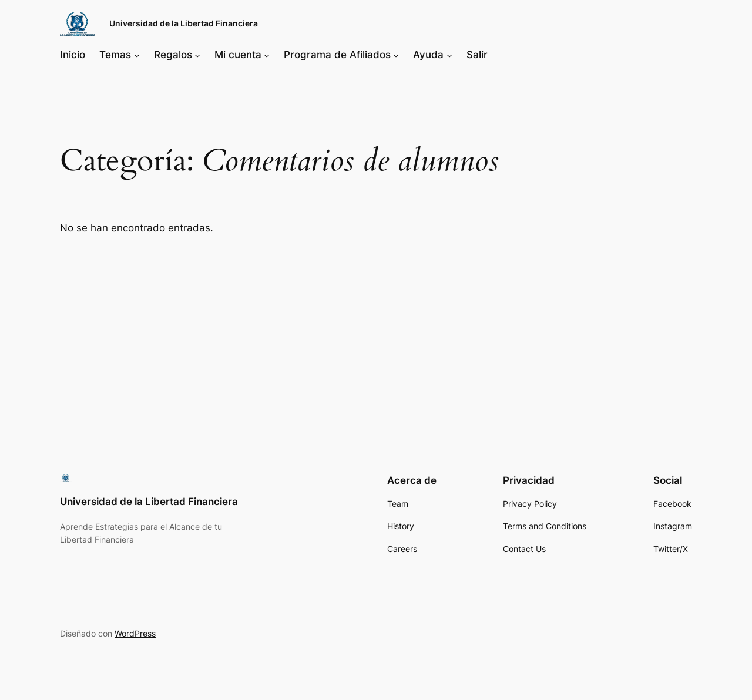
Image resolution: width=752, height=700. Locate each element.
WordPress (135, 633)
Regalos (173, 55)
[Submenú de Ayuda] (449, 55)
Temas (115, 55)
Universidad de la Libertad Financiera (184, 23)
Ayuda (428, 55)
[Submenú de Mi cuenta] (267, 55)
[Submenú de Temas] (137, 55)
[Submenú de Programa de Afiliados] (396, 55)
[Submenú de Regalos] (197, 55)
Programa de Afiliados (337, 55)
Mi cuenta (238, 55)
